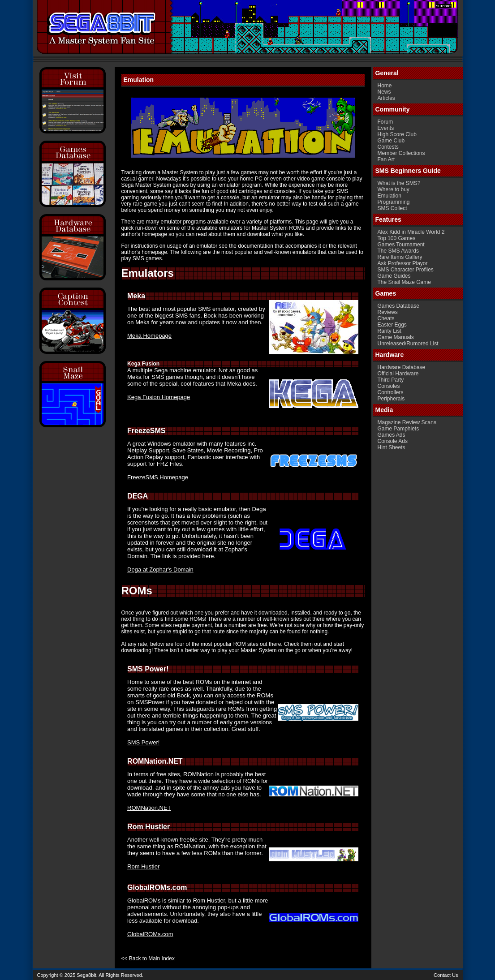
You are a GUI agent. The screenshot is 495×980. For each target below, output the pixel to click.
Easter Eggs (392, 325)
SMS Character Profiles (406, 270)
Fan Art (386, 159)
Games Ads (392, 435)
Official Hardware (398, 374)
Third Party (391, 380)
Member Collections (401, 153)
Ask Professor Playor (403, 263)
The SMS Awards (398, 251)
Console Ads (393, 441)
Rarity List (390, 331)
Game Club (391, 141)
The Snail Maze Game (404, 282)
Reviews (388, 312)
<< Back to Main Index (148, 959)
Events (386, 128)
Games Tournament (401, 245)
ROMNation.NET (149, 808)
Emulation (390, 196)
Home (385, 86)
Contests (388, 147)
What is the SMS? (399, 183)
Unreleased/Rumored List (408, 344)
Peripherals (391, 399)
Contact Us (446, 975)
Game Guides (394, 276)
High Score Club (397, 134)
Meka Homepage (149, 336)
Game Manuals (396, 337)
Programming (394, 202)
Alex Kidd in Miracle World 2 (411, 232)
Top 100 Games (397, 238)
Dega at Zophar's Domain (160, 570)
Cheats (386, 318)
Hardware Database (402, 367)
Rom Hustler (143, 866)
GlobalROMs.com (150, 934)
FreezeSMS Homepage (158, 477)
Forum (385, 122)
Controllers (391, 392)
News (384, 92)
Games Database (398, 306)
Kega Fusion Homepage (159, 397)
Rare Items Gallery (400, 257)
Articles (386, 98)
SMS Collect (392, 208)
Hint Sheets (392, 447)
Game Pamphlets (398, 429)
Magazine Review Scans (407, 422)
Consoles (389, 386)
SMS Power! (143, 742)
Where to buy (394, 189)
